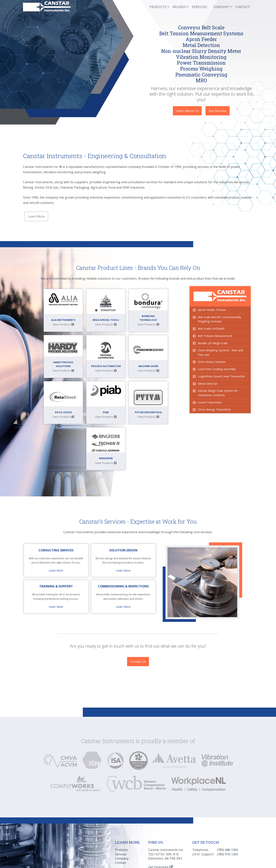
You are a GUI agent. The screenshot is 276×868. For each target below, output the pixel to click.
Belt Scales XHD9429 (212, 328)
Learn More (36, 216)
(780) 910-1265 (228, 808)
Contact (243, 7)
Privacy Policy (205, 833)
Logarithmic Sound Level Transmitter (223, 376)
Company (122, 812)
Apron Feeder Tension (213, 309)
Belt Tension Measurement (216, 335)
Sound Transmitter (211, 402)
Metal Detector (209, 383)
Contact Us (138, 616)
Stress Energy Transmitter (216, 409)
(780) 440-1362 (228, 804)
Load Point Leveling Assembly (218, 369)
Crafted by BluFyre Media (131, 838)
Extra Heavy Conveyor (213, 362)
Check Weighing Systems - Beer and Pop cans (222, 352)
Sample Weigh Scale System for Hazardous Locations (219, 393)
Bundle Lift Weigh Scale (214, 343)
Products (121, 804)
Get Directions (161, 821)
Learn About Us (187, 111)
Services (199, 7)
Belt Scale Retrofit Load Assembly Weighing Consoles (221, 319)
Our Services (218, 111)
